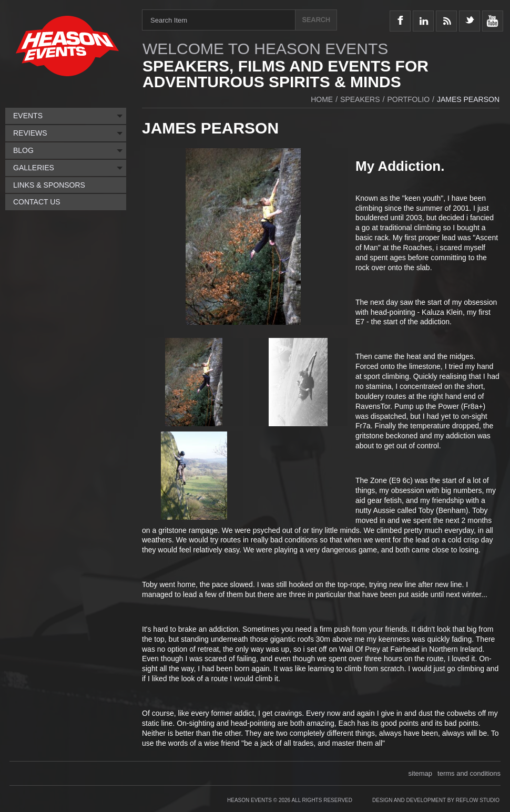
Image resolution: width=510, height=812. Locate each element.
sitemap (421, 773)
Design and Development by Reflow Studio (436, 800)
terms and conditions (469, 773)
